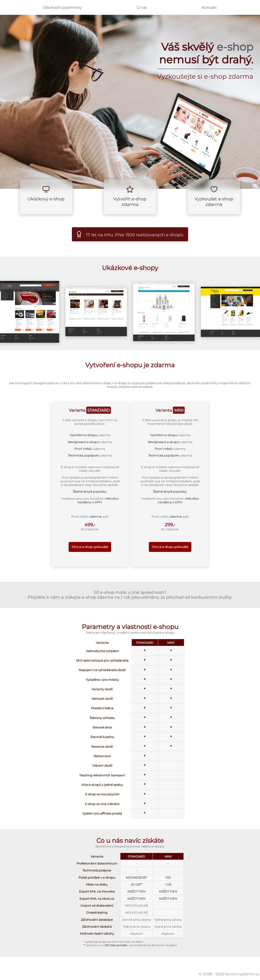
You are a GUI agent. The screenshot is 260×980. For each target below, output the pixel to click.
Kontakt (209, 8)
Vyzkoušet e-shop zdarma (214, 202)
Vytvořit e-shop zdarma (130, 202)
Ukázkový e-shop (46, 199)
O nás (142, 8)
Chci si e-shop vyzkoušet (90, 547)
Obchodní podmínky (63, 8)
